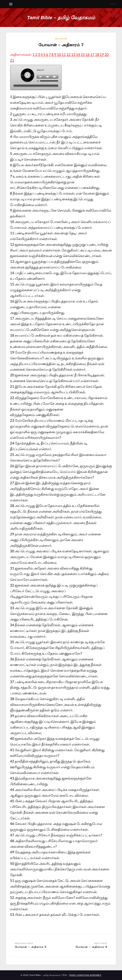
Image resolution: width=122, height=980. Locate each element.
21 (12, 60)
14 (78, 54)
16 (88, 54)
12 (68, 54)
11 (64, 54)
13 (73, 54)
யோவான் (61, 39)
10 (59, 54)
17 (92, 54)
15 (83, 54)
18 (97, 54)
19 (102, 54)
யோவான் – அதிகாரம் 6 (31, 947)
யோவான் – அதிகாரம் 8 (91, 947)
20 (107, 54)
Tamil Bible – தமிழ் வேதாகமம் (61, 18)
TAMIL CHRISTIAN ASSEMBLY (85, 975)
